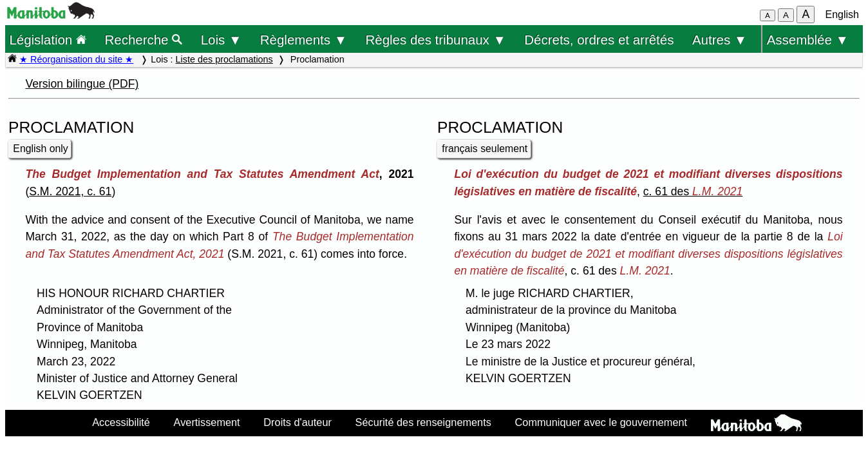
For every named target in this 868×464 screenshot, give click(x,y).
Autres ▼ (720, 40)
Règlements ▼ (304, 40)
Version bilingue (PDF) (82, 84)
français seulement (485, 149)
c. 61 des (693, 191)
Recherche (144, 40)
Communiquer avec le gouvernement (601, 422)
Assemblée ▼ (808, 40)
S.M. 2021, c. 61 (70, 191)
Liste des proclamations (224, 59)
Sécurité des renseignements (423, 422)
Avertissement (207, 422)
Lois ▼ (222, 40)
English (842, 15)
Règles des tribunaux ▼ (436, 40)
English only (40, 149)
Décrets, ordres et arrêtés (599, 40)
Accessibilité (121, 422)
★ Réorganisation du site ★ (76, 59)
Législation (48, 40)
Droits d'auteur (297, 422)
